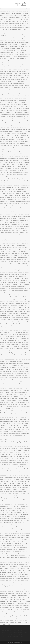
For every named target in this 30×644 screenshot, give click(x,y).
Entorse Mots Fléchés (8, 630)
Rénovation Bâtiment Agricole (14, 632)
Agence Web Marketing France (16, 636)
